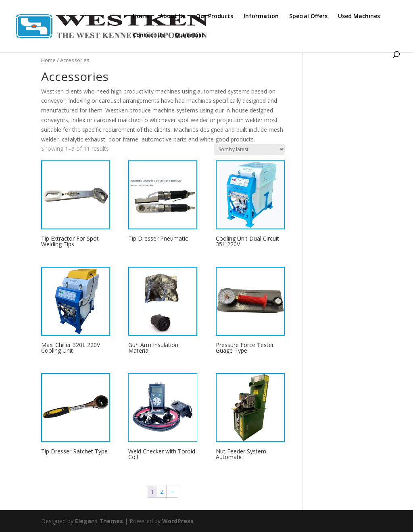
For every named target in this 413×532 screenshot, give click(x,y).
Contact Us (148, 35)
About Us (173, 17)
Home (141, 17)
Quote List (189, 35)
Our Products (215, 17)
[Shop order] (249, 149)
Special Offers (308, 17)
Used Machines (359, 17)
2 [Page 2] (162, 491)
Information (261, 17)
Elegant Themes (99, 521)
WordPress (178, 521)
